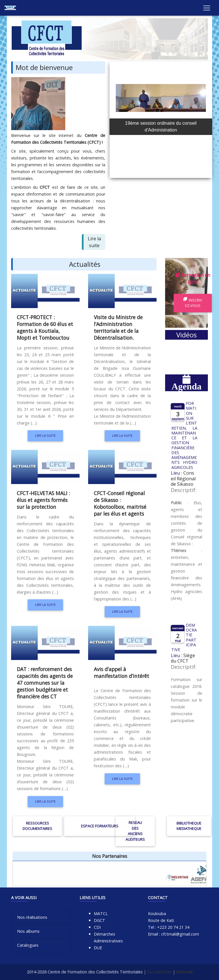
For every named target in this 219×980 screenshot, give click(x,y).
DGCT (100, 920)
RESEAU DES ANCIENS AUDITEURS (135, 831)
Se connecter (159, 972)
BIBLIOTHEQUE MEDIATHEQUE (189, 826)
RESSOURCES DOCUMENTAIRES (37, 826)
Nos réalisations (32, 917)
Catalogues (28, 945)
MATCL (101, 914)
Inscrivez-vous (193, 303)
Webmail (184, 972)
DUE (98, 948)
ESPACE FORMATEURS (100, 826)
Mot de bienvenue (44, 67)
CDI (97, 927)
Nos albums (28, 931)
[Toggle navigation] (207, 9)
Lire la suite (45, 435)
